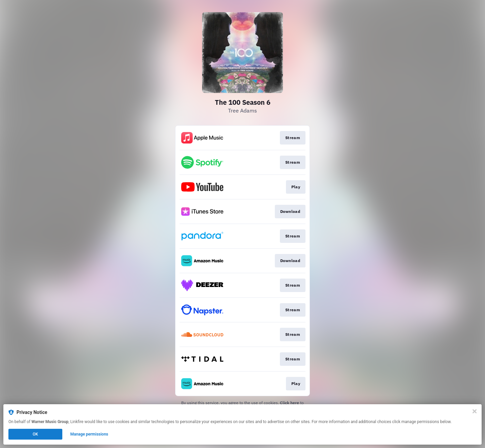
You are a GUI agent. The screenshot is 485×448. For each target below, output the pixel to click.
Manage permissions (89, 434)
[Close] (475, 411)
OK (35, 434)
